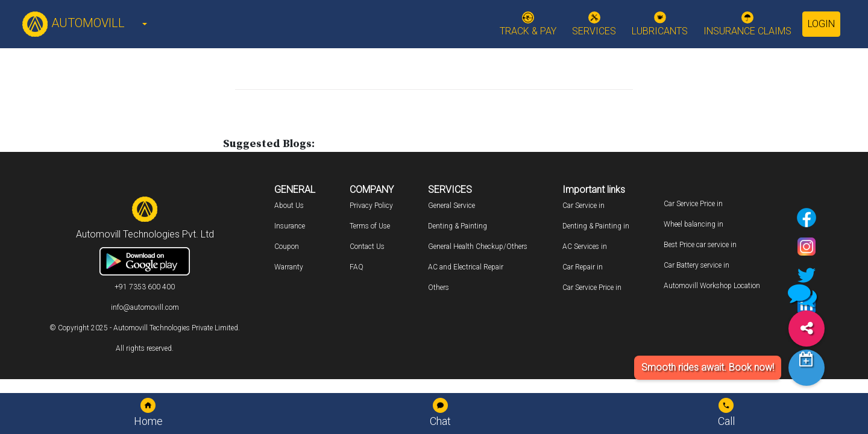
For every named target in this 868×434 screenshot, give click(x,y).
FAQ (357, 267)
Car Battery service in (697, 265)
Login (821, 24)
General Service (451, 206)
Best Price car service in (700, 245)
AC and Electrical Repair (466, 267)
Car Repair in (583, 267)
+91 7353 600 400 (145, 287)
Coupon (287, 247)
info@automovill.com (145, 307)
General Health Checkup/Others (478, 247)
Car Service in (583, 206)
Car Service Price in (592, 288)
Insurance (290, 226)
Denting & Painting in (596, 226)
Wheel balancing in (693, 224)
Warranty (289, 267)
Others (439, 288)
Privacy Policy (371, 206)
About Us (289, 206)
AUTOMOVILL (73, 23)
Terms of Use (370, 226)
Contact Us (367, 247)
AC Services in (585, 247)
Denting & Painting (458, 226)
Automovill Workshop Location (712, 286)
